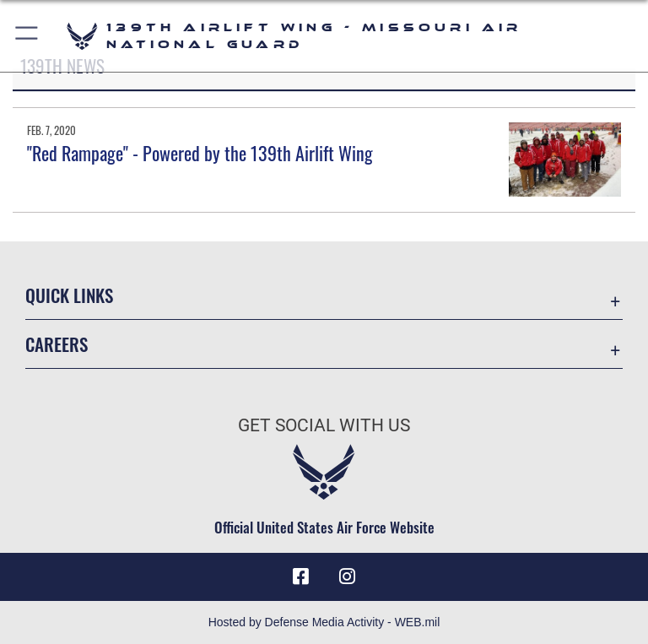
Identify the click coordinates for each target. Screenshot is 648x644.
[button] (27, 36)
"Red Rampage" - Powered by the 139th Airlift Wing (200, 153)
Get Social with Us (324, 425)
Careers (57, 344)
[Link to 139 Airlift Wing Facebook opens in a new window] (300, 576)
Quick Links (69, 295)
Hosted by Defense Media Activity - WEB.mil (324, 622)
